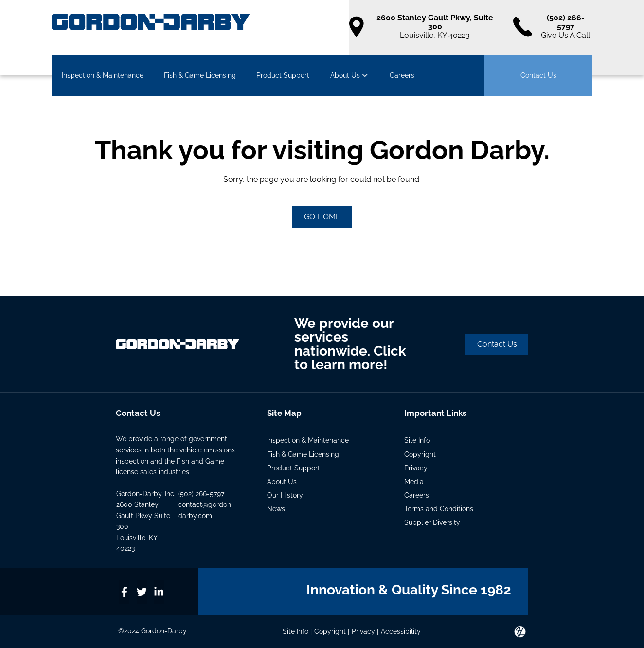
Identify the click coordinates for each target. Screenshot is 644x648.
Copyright (420, 454)
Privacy (416, 468)
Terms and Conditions (439, 509)
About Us (350, 75)
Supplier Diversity (432, 522)
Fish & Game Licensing (200, 75)
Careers (402, 75)
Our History (285, 495)
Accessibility (401, 631)
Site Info (417, 440)
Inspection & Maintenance (103, 75)
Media (414, 482)
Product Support (283, 75)
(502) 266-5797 (201, 494)
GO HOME (322, 217)
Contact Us (538, 75)
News (276, 509)
